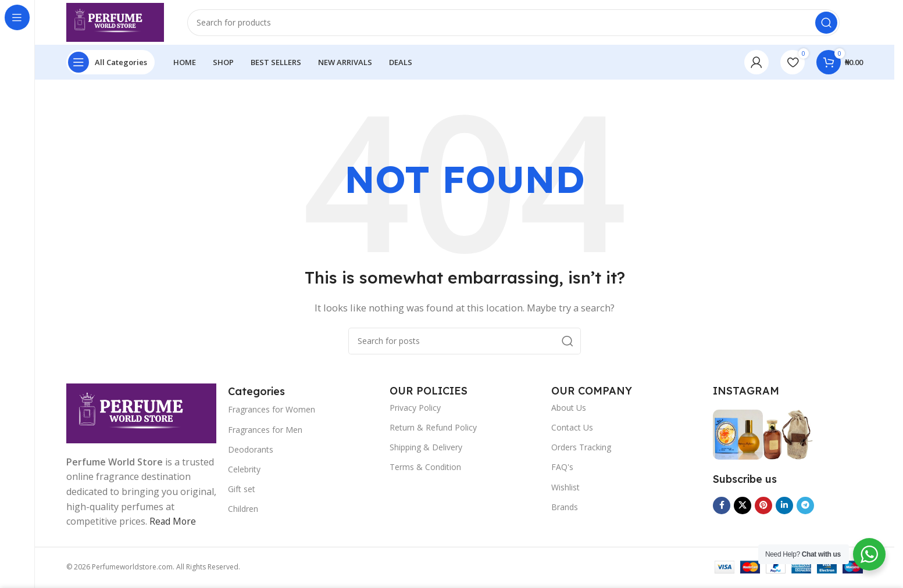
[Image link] (141, 414)
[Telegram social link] (805, 507)
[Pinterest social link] (763, 507)
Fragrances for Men (265, 431)
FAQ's (562, 469)
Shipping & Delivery (426, 449)
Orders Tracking (581, 449)
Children (243, 510)
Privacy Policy (415, 409)
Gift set (242, 491)
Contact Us (572, 429)
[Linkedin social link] (784, 507)
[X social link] (743, 507)
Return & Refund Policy (433, 429)
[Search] (515, 23)
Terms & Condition (425, 469)
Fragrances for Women (272, 411)
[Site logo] (117, 22)
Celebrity (244, 471)
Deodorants (251, 451)
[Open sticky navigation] (110, 64)
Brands (565, 509)
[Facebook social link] (722, 507)
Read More (173, 523)
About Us (569, 409)
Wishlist (565, 488)
